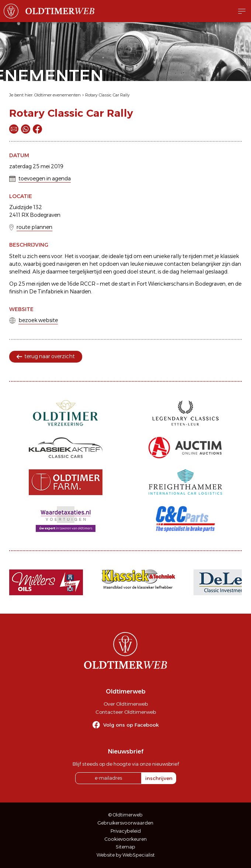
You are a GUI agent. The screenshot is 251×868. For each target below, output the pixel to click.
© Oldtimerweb (125, 815)
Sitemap (125, 847)
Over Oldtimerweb (126, 704)
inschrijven (159, 778)
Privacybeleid (126, 831)
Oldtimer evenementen (57, 95)
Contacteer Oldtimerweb (126, 712)
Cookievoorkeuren (126, 839)
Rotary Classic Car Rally (107, 95)
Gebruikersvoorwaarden (125, 823)
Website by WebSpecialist (126, 855)
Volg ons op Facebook (131, 725)
